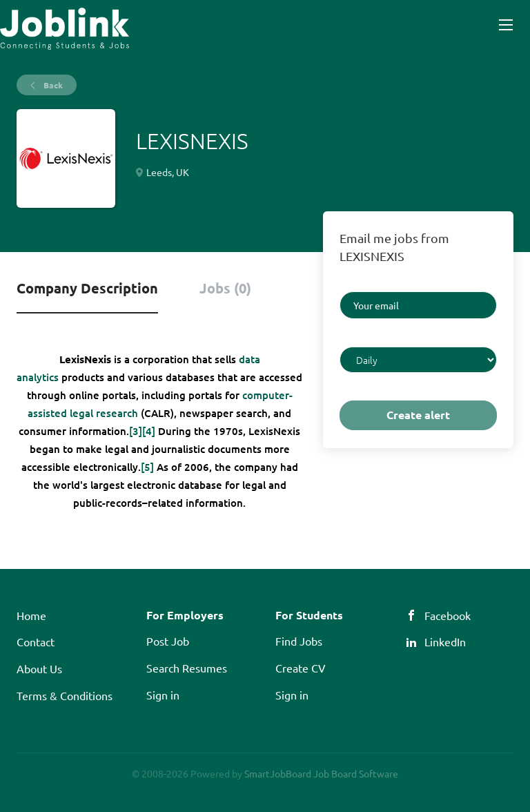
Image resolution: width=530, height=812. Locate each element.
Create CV (301, 668)
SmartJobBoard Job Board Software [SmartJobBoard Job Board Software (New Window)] (321, 773)
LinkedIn (445, 641)
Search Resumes (187, 668)
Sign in (163, 695)
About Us (39, 668)
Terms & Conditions (65, 695)
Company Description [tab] (87, 288)
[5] (147, 467)
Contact (36, 641)
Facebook (448, 615)
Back (52, 85)
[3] (136, 431)
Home (31, 615)
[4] (149, 431)
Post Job (168, 641)
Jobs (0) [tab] (225, 288)
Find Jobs (299, 641)
